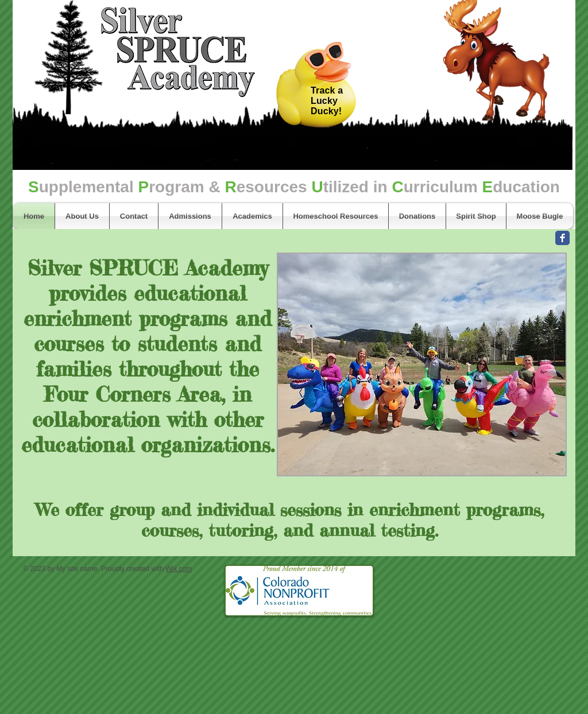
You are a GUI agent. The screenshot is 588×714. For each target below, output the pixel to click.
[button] (422, 364)
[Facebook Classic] (562, 238)
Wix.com (179, 569)
